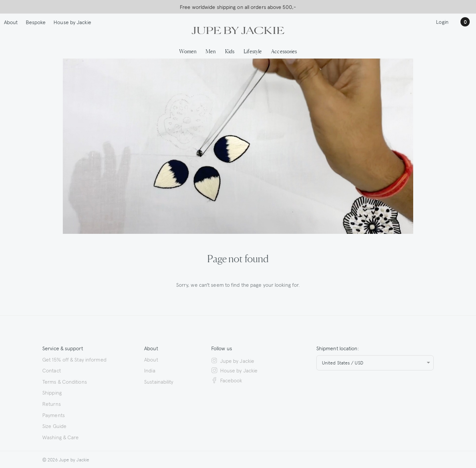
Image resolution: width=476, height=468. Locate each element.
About (11, 22)
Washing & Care (60, 437)
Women (188, 51)
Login (442, 21)
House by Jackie (72, 22)
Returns (52, 404)
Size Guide (54, 426)
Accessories (284, 51)
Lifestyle (253, 51)
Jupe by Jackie (233, 361)
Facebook (227, 380)
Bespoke (36, 22)
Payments (54, 415)
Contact (52, 370)
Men (211, 51)
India (150, 370)
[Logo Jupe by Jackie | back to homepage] (238, 29)
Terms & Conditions (65, 381)
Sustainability (159, 381)
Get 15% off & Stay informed (74, 359)
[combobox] (375, 363)
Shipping (52, 392)
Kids (230, 51)
